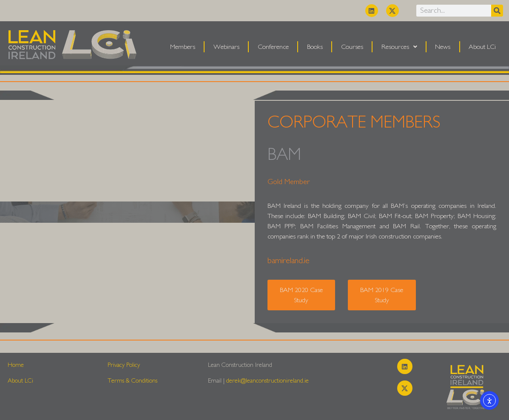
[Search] (497, 11)
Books (315, 47)
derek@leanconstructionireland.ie (267, 381)
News (443, 47)
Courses (352, 47)
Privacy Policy (124, 365)
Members (183, 47)
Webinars (226, 47)
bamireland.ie (289, 261)
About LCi (482, 47)
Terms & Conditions (132, 381)
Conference (273, 47)
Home (16, 365)
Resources (399, 47)
